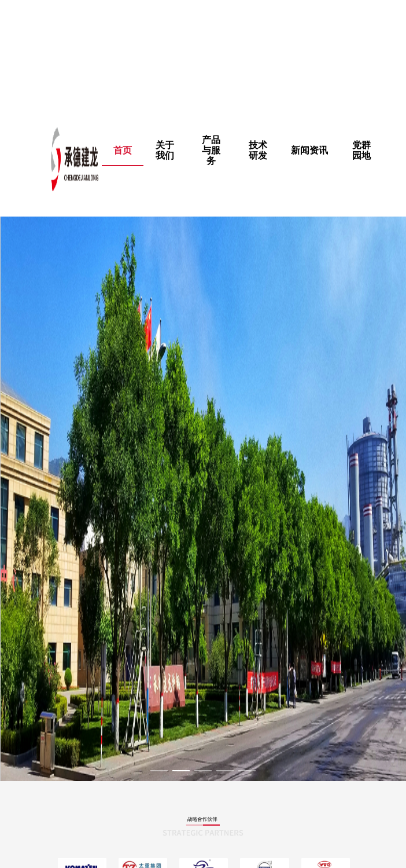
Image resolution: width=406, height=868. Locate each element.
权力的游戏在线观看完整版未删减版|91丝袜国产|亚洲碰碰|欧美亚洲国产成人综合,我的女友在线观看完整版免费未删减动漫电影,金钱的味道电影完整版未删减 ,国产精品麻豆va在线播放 (199, 54)
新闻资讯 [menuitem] (309, 150)
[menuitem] (165, 151)
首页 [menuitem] (123, 150)
